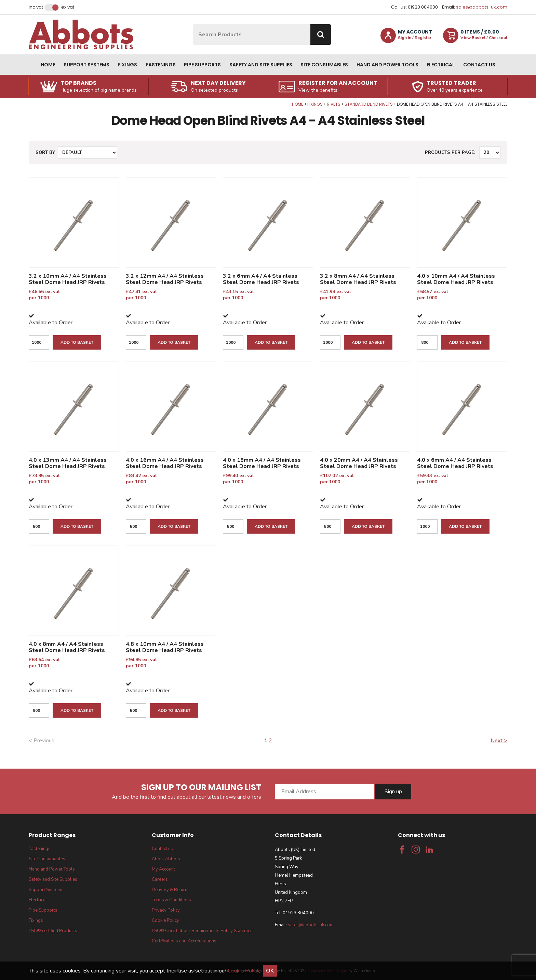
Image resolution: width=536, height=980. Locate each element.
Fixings (127, 65)
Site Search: (193, 24)
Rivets (334, 104)
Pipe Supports (202, 65)
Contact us (479, 65)
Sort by (45, 153)
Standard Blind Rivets (369, 104)
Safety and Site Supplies (261, 65)
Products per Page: (450, 153)
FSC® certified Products (53, 931)
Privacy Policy (166, 910)
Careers (160, 879)
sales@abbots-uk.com (482, 7)
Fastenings (161, 65)
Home (48, 65)
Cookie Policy (165, 920)
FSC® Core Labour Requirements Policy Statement (203, 931)
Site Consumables (324, 65)
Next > (499, 741)
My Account (163, 869)
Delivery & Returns (171, 890)
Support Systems (86, 65)
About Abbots (166, 859)
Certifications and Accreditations (184, 941)
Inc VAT (36, 7)
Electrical (441, 65)
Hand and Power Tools (387, 65)
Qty (0, 102)
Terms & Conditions (171, 900)
